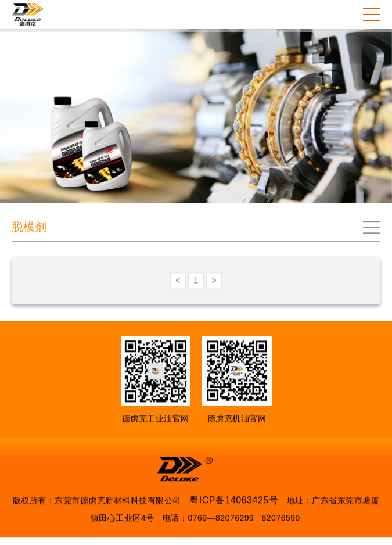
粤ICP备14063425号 (234, 501)
